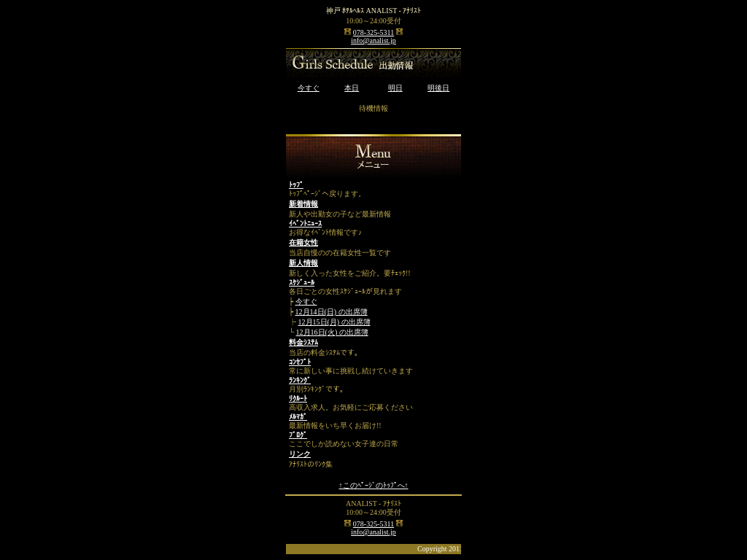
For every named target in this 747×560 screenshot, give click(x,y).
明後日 (438, 88)
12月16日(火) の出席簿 (332, 332)
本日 (352, 88)
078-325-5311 (373, 32)
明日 (395, 88)
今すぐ (309, 88)
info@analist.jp (373, 40)
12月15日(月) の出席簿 (334, 322)
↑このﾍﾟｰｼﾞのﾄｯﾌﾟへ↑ (374, 485)
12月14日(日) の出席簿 (332, 312)
